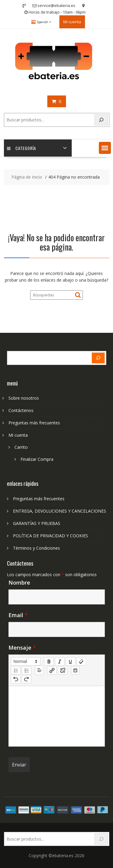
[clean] (81, 661)
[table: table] (75, 670)
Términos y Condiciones (36, 548)
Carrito (21, 447)
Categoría (22, 148)
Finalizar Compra (37, 459)
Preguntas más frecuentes (34, 423)
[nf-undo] (16, 679)
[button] (105, 148)
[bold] (49, 661)
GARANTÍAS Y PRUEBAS (37, 523)
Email (18, 615)
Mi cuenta (72, 22)
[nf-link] (52, 670)
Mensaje (22, 648)
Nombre (19, 582)
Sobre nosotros (24, 398)
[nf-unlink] (63, 670)
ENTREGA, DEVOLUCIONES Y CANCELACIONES (60, 511)
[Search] (101, 120)
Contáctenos (21, 410)
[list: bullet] (27, 670)
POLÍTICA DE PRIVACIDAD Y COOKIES (50, 536)
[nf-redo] (27, 679)
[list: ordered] (16, 670)
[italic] (60, 661)
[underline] (71, 661)
